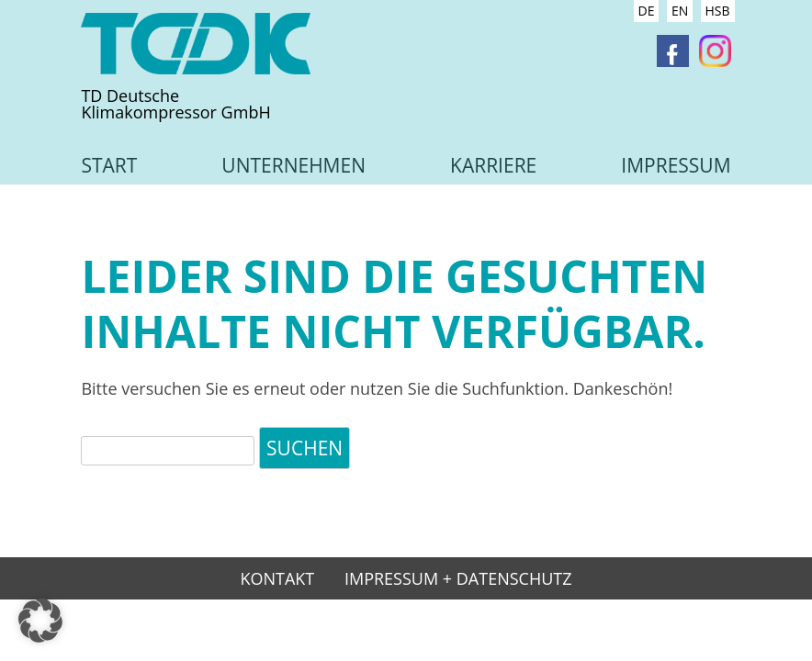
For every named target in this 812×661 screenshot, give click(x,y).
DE (647, 11)
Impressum (676, 165)
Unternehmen (293, 165)
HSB (718, 11)
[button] (40, 621)
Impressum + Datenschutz (458, 580)
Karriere (493, 165)
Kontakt (277, 580)
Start (109, 165)
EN (680, 11)
